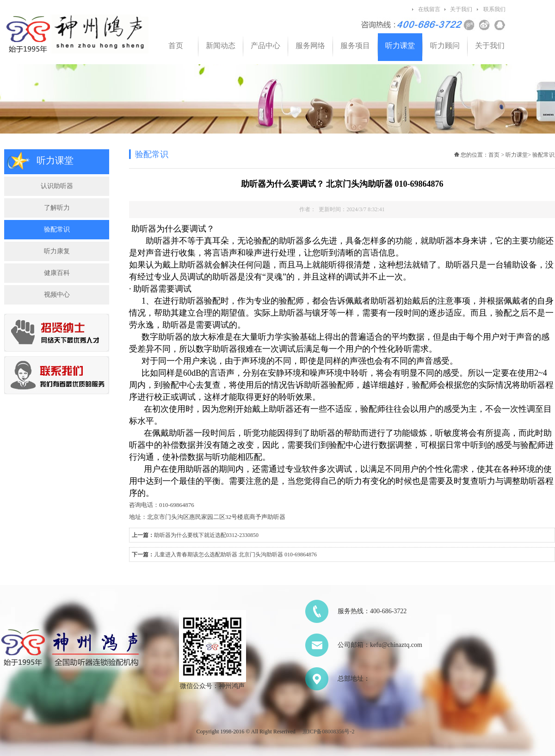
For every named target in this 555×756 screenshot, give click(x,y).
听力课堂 (400, 46)
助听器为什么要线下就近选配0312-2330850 (206, 535)
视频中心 (57, 295)
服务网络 (310, 46)
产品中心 (265, 46)
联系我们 (494, 9)
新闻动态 (221, 46)
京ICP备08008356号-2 (329, 732)
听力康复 (57, 251)
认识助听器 (57, 186)
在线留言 (429, 9)
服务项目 (355, 46)
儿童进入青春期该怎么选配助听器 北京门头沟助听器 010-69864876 (235, 555)
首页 (176, 46)
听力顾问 (445, 46)
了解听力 (57, 208)
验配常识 (57, 229)
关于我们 (461, 9)
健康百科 (57, 273)
